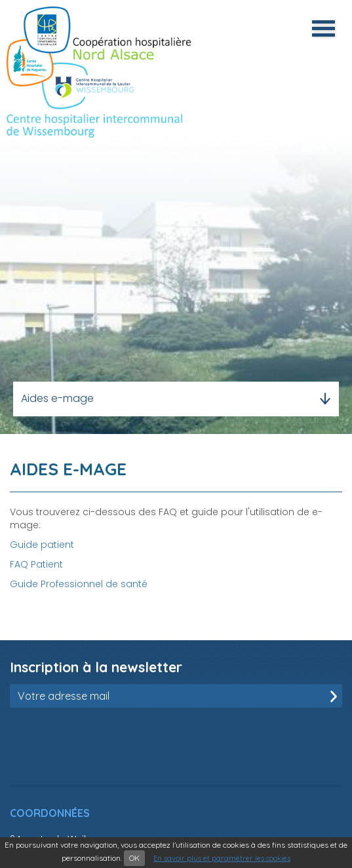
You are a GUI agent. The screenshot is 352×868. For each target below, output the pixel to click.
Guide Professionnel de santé (79, 584)
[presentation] (109, 740)
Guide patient (42, 545)
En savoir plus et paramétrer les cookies (222, 858)
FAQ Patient (36, 564)
